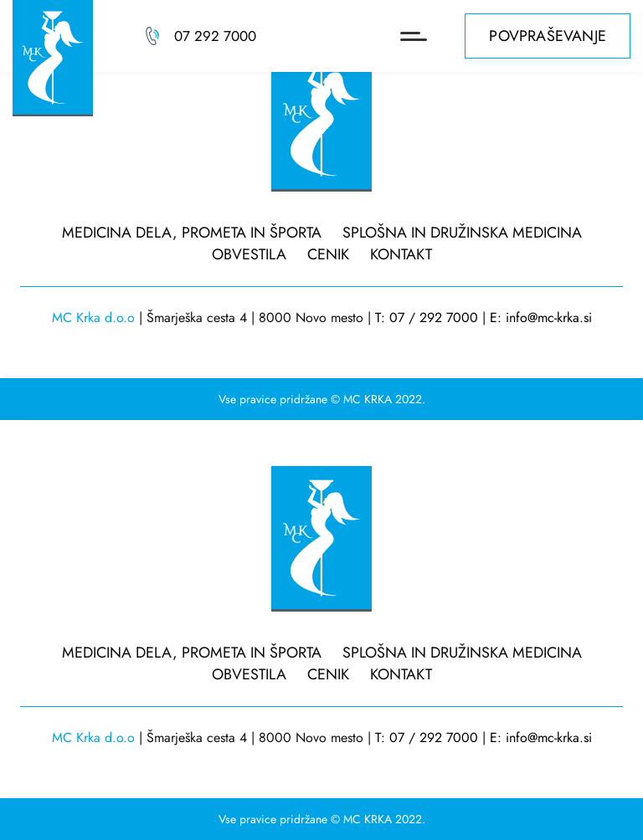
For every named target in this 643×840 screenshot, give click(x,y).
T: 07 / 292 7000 (427, 318)
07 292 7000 (215, 36)
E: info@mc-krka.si (541, 318)
